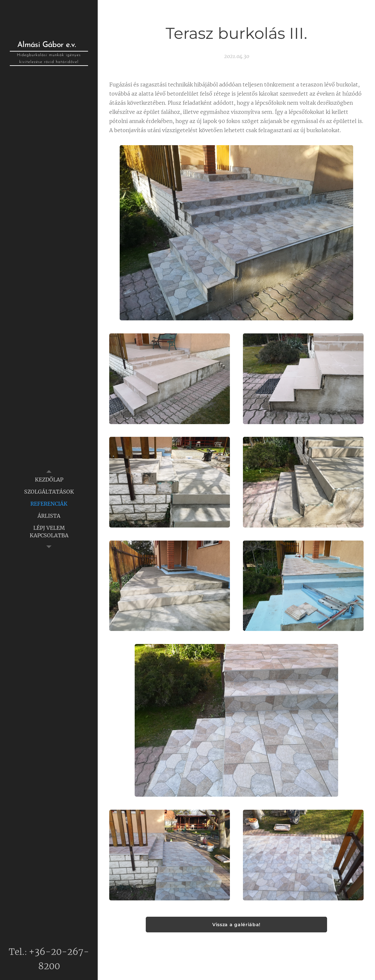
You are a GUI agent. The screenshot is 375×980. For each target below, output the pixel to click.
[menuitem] (49, 480)
